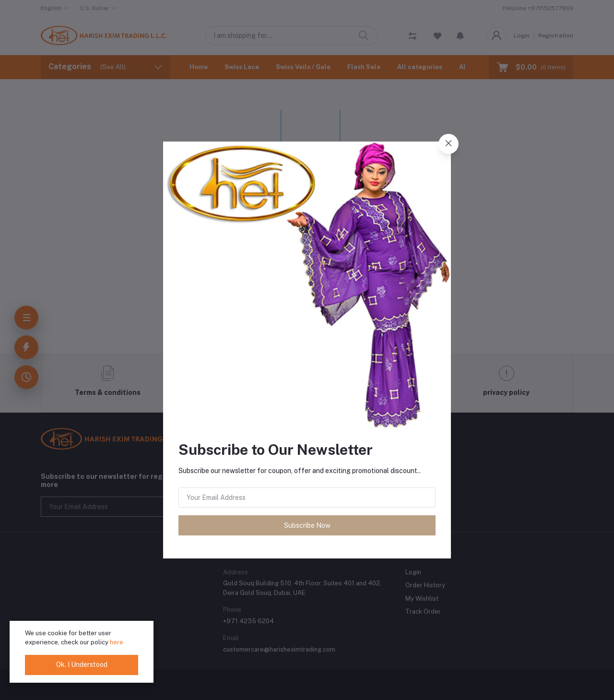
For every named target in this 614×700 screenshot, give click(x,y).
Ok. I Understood (82, 664)
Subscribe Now (307, 525)
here (117, 642)
